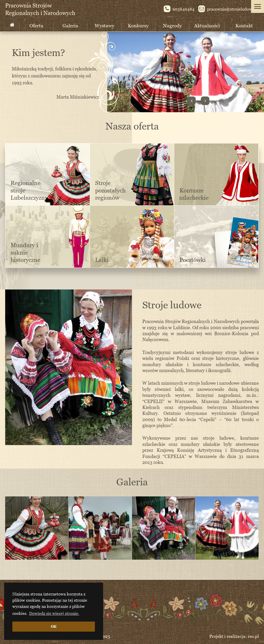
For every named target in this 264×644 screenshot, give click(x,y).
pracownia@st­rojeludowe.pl (229, 10)
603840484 (179, 10)
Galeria (70, 25)
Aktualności (207, 25)
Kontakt (244, 25)
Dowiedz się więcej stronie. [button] (54, 613)
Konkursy (138, 25)
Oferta (36, 25)
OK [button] (54, 626)
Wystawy (104, 25)
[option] (37, 528)
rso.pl (253, 636)
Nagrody (172, 25)
